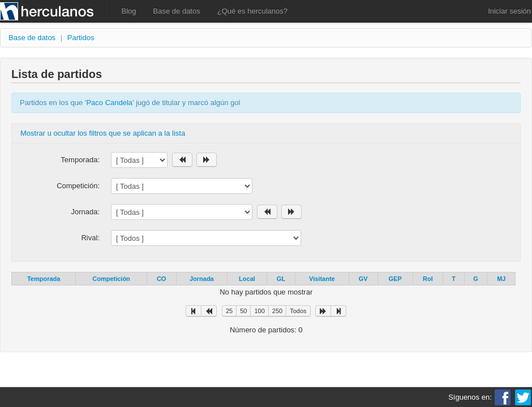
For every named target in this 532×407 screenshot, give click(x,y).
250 (277, 311)
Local (247, 279)
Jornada (202, 279)
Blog (129, 11)
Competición (111, 279)
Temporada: (80, 160)
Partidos (81, 38)
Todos (298, 311)
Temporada (44, 279)
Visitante (322, 279)
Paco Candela (109, 103)
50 (243, 311)
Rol (428, 279)
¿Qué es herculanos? (252, 11)
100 (259, 311)
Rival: (90, 238)
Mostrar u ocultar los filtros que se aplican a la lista (103, 133)
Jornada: (85, 212)
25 (229, 311)
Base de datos (177, 11)
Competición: (78, 186)
